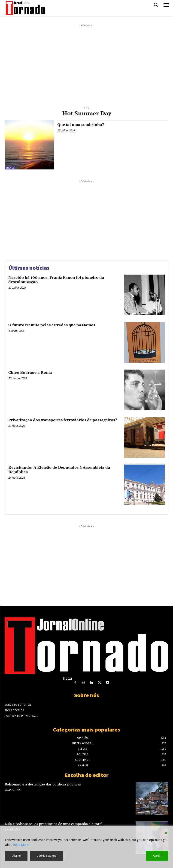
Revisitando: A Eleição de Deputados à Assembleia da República (59, 470)
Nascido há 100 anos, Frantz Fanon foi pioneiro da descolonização (56, 280)
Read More (21, 845)
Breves (10, 168)
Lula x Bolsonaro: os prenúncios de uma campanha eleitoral (54, 824)
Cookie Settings (46, 856)
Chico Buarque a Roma (30, 373)
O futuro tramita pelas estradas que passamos (52, 325)
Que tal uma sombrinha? (81, 125)
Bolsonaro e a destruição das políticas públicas (43, 784)
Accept (157, 856)
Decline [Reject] (16, 856)
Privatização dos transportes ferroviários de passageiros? (63, 420)
